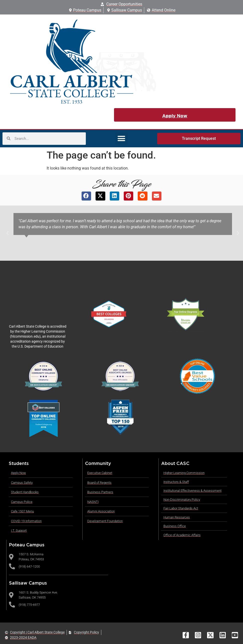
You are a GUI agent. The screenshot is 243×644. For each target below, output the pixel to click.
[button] (121, 139)
